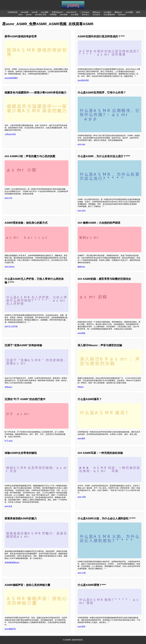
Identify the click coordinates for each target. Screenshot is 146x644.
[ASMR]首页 (13, 12)
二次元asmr (85, 12)
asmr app (81, 144)
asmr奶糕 (81, 333)
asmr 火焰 (82, 573)
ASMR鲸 (53, 15)
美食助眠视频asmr (12, 562)
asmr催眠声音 (10, 629)
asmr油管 (25, 12)
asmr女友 (8, 506)
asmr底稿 (75, 15)
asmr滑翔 (81, 627)
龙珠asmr (8, 387)
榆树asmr (81, 267)
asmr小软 (8, 198)
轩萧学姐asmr (57, 12)
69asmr (81, 387)
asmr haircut (10, 267)
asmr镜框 (129, 12)
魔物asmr (118, 12)
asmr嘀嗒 (45, 12)
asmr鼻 (35, 12)
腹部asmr (96, 12)
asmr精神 (107, 12)
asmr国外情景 (83, 80)
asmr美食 (64, 15)
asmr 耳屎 (82, 497)
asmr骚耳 (81, 438)
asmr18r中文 (71, 12)
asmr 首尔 (82, 211)
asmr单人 (86, 15)
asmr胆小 (97, 15)
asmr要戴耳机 (109, 15)
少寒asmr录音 (10, 134)
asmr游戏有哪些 (11, 78)
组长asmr (122, 15)
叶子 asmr (9, 441)
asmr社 (29, 15)
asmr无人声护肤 (11, 326)
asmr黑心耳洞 (41, 15)
